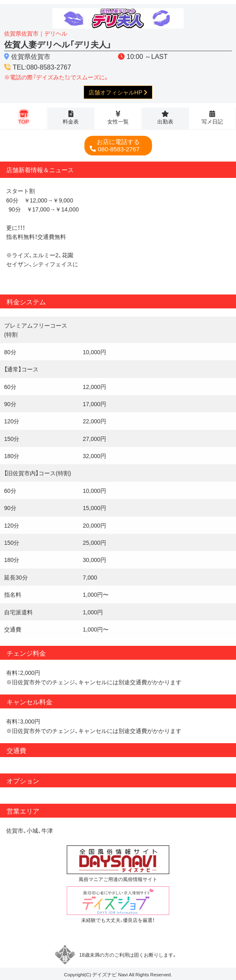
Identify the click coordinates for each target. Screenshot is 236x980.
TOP (24, 121)
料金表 (71, 121)
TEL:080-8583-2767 (42, 67)
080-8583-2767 (118, 145)
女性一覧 (118, 121)
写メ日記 (212, 121)
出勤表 (165, 121)
